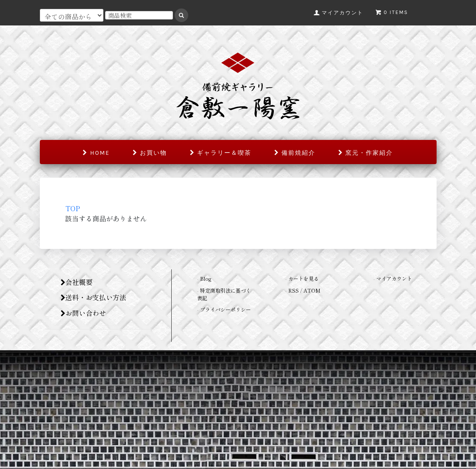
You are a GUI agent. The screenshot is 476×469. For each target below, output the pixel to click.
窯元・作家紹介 (366, 153)
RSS (294, 290)
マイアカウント (394, 278)
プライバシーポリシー (225, 309)
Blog (206, 278)
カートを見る (303, 278)
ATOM (312, 290)
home (96, 153)
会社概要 (77, 282)
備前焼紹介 (295, 153)
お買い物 (150, 153)
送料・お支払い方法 (93, 297)
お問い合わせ (83, 313)
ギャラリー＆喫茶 (221, 153)
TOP (73, 208)
